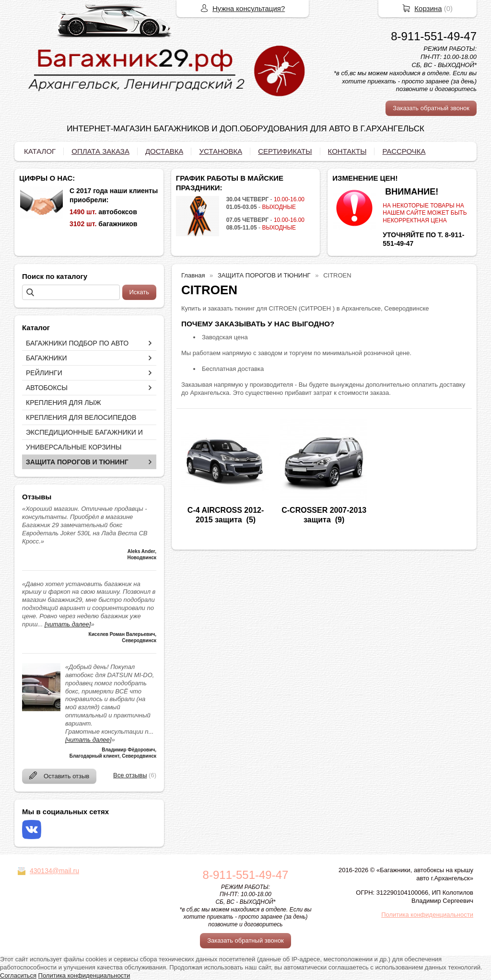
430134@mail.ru (54, 871)
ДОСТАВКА (164, 151)
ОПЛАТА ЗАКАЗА (100, 151)
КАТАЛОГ (40, 151)
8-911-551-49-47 (434, 36)
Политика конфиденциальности (427, 915)
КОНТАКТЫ (347, 151)
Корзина (428, 8)
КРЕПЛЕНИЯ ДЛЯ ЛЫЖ (64, 403)
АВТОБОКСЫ (47, 388)
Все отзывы (130, 775)
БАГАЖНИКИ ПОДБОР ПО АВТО (77, 343)
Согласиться (18, 975)
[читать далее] (68, 624)
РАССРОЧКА (404, 151)
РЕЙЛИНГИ (44, 373)
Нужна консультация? (249, 8)
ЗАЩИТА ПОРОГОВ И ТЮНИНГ (77, 462)
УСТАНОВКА (221, 151)
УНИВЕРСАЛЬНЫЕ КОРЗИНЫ (74, 447)
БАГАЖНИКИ (47, 358)
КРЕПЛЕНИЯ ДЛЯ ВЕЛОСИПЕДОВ (81, 417)
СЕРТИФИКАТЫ (285, 151)
